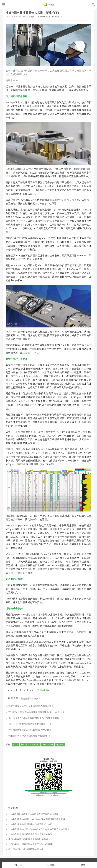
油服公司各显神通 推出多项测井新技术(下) (32, 13)
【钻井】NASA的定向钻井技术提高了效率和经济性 (33, 814)
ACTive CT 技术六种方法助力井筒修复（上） (30, 724)
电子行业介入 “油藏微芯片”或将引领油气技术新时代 (34, 718)
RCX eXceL (34, 745)
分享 (20, 865)
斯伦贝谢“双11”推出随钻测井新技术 (26, 849)
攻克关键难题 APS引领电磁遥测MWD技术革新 (31, 706)
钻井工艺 (59, 17)
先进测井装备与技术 (30, 699)
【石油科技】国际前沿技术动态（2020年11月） (31, 844)
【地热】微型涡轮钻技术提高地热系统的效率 (30, 834)
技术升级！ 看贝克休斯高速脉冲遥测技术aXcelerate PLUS (36, 712)
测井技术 (32, 17)
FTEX (16, 745)
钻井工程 (50, 17)
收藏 (51, 865)
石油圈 (49, 4)
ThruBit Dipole (47, 745)
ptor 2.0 (24, 745)
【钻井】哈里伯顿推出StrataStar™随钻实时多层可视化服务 (37, 819)
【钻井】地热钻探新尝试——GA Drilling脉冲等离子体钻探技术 (39, 829)
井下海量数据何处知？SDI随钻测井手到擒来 (30, 730)
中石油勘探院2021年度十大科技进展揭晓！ (29, 839)
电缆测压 (60, 745)
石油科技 (41, 17)
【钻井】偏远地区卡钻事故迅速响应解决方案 (30, 824)
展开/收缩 (43, 690)
